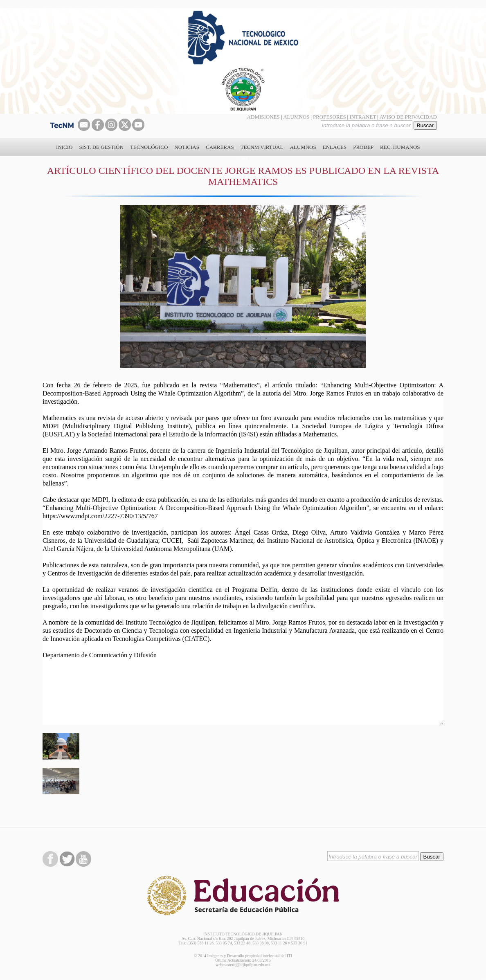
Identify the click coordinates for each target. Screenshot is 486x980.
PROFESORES (330, 117)
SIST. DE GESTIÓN (101, 147)
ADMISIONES (263, 117)
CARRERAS (220, 147)
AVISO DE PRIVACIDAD (408, 117)
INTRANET (363, 117)
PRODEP (363, 147)
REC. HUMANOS (400, 147)
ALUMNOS (296, 117)
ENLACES (335, 147)
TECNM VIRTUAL (262, 147)
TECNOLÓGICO (149, 147)
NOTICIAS (187, 147)
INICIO (64, 147)
